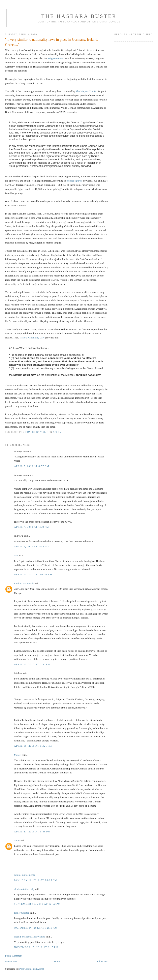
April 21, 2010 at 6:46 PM (32, 832)
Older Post (103, 961)
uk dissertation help (24, 889)
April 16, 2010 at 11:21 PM (33, 746)
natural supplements (24, 875)
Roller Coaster (22, 913)
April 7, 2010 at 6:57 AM (32, 466)
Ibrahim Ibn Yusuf (24, 583)
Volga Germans (56, 58)
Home (57, 961)
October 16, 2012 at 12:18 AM (36, 928)
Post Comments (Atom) (32, 969)
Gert (16, 555)
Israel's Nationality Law (32, 338)
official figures (74, 181)
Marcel (18, 755)
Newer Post (11, 961)
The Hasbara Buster (79, 16)
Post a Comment (14, 956)
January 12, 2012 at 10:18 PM (36, 880)
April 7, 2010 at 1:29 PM (32, 527)
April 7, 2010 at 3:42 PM (32, 547)
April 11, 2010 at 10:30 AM (33, 574)
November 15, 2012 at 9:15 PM (36, 947)
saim (17, 840)
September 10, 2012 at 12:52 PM (37, 904)
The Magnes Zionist (86, 91)
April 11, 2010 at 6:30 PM (32, 664)
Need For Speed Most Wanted (30, 937)
